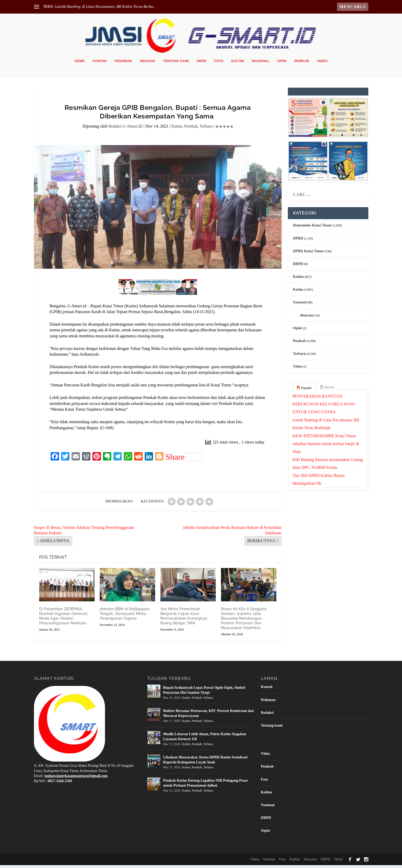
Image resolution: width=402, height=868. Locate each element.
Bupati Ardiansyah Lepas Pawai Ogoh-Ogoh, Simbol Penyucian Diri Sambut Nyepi (204, 693)
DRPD (202, 64)
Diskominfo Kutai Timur (313, 228)
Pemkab (302, 64)
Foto (219, 64)
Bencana (307, 318)
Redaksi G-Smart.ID (126, 129)
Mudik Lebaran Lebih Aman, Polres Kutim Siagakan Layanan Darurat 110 (205, 740)
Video (322, 64)
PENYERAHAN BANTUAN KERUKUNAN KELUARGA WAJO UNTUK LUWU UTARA (324, 407)
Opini (282, 64)
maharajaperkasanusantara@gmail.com (76, 779)
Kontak (100, 64)
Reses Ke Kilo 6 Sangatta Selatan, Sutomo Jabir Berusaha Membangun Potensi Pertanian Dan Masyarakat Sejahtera (244, 621)
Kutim (177, 129)
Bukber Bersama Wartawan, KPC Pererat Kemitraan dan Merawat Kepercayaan (208, 716)
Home (80, 64)
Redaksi (147, 64)
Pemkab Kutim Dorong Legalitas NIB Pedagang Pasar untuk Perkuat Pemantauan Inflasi (205, 786)
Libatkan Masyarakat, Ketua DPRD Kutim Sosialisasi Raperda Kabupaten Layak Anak (205, 763)
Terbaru (206, 129)
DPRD (298, 241)
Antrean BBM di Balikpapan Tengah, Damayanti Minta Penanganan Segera (125, 616)
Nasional (261, 64)
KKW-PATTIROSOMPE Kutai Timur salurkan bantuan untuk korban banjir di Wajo (326, 447)
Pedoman (123, 64)
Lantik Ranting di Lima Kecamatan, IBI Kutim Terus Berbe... (105, 7)
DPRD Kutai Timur (309, 254)
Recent (329, 390)
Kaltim (237, 64)
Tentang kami (176, 64)
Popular (307, 391)
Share (184, 460)
